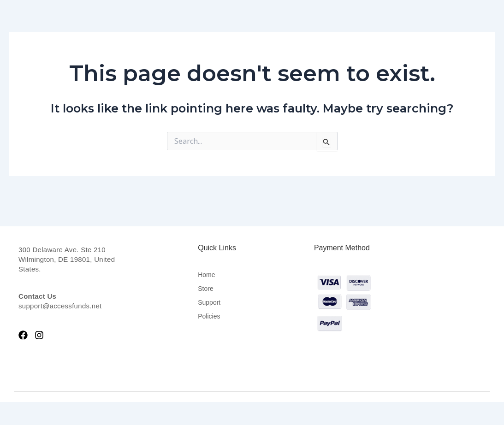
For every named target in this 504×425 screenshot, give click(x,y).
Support (209, 302)
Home (206, 275)
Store (205, 289)
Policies (209, 316)
